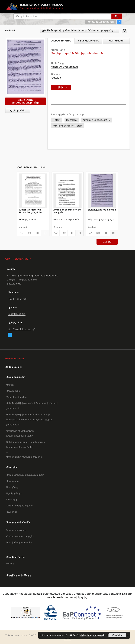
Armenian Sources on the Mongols (67, 211)
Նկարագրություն (16, 530)
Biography (72, 120)
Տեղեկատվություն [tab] (89, 41)
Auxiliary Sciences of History (68, 126)
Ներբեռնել (16, 111)
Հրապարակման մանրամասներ (25, 475)
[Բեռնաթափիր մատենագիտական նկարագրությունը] (29, 233)
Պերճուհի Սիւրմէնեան (64, 67)
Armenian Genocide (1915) (97, 120)
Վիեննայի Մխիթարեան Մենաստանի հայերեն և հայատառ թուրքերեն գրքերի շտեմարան (30, 420)
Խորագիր (12, 499)
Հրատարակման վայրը (20, 506)
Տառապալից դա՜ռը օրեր (102, 210)
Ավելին (107, 242)
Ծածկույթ (12, 512)
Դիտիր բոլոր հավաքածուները (24, 457)
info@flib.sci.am (17, 314)
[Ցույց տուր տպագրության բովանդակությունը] (37, 233)
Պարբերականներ (17, 397)
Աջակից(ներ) (14, 493)
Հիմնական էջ (14, 367)
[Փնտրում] (117, 16)
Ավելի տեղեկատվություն (92, 635)
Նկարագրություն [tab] (61, 41)
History (57, 120)
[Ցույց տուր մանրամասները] (45, 233)
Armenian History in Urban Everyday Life (30, 211)
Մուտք (10, 564)
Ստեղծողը (12, 487)
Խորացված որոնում (101, 22)
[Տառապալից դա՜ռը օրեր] (102, 190)
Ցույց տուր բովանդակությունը (25, 101)
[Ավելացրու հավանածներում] (124, 30)
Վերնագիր (12, 481)
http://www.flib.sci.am (20, 329)
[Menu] (131, 3)
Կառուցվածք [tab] (116, 41)
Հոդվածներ (13, 391)
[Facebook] (10, 335)
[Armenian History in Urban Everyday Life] (33, 190)
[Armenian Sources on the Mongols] (67, 190)
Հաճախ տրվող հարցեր (20, 536)
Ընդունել (117, 635)
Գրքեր (10, 385)
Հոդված (56, 78)
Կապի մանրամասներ (19, 542)
